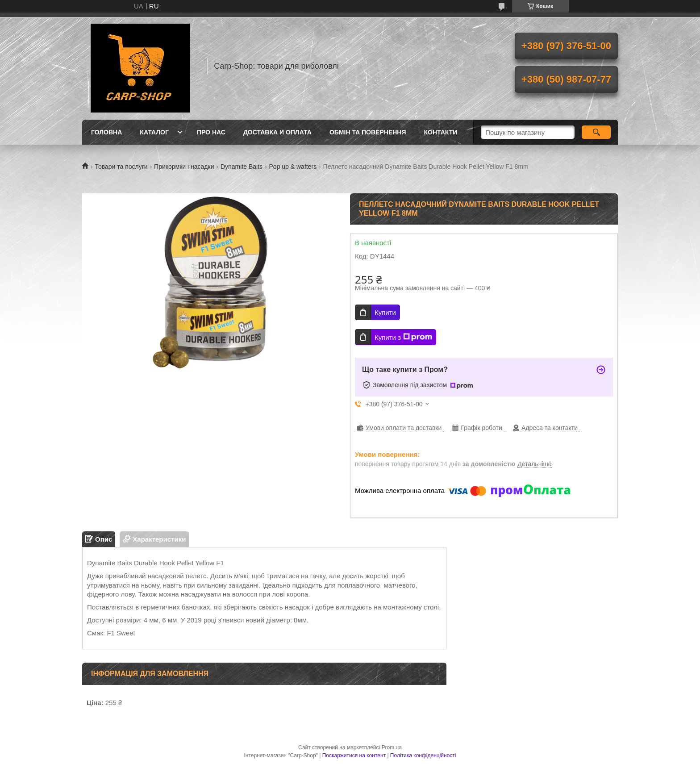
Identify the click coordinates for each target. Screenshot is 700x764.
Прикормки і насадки (184, 167)
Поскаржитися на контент (354, 756)
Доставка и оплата (277, 132)
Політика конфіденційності (423, 756)
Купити (385, 312)
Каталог (154, 132)
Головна (106, 132)
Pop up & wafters (293, 167)
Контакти (441, 132)
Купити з (403, 337)
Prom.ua (392, 747)
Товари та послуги (121, 167)
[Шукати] (596, 132)
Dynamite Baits (242, 167)
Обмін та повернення (368, 132)
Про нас (211, 132)
